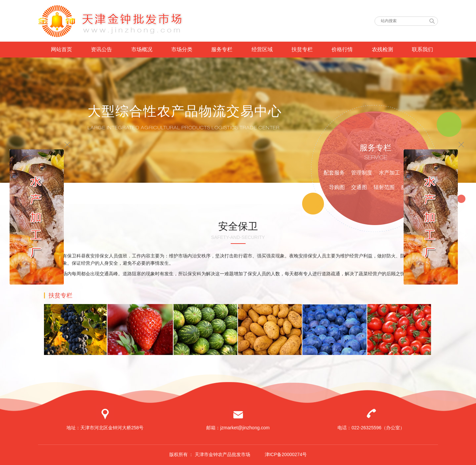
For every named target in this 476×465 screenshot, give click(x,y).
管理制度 (362, 173)
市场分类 (182, 49)
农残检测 (382, 49)
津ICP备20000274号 (286, 454)
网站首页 (61, 49)
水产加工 (389, 173)
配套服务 (334, 173)
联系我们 (422, 49)
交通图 (359, 187)
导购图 (337, 187)
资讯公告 (101, 49)
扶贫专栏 (302, 49)
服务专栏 (222, 49)
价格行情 (342, 49)
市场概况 (142, 49)
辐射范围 (384, 187)
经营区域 (262, 49)
